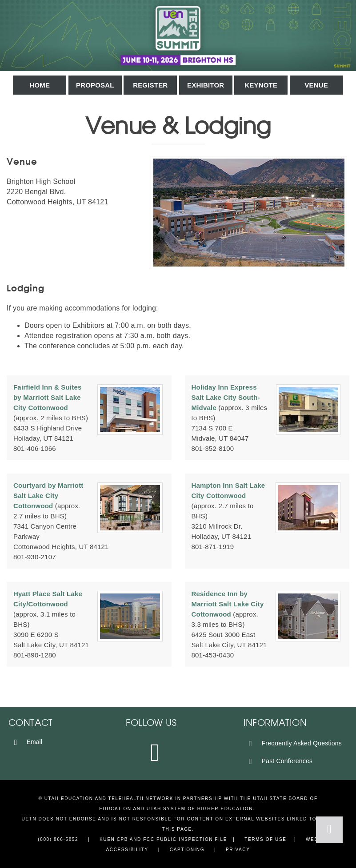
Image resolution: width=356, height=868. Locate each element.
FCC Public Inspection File (185, 839)
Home (40, 85)
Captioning (187, 850)
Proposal (95, 85)
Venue (316, 85)
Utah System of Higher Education (200, 809)
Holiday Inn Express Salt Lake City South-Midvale (226, 397)
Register (150, 85)
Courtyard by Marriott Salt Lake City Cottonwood (48, 496)
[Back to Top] (329, 830)
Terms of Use (265, 839)
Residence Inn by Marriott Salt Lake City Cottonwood (228, 604)
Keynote (261, 85)
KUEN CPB (114, 839)
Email (26, 742)
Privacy (238, 850)
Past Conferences (279, 761)
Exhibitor (206, 85)
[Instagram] (156, 752)
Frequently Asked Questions (294, 743)
